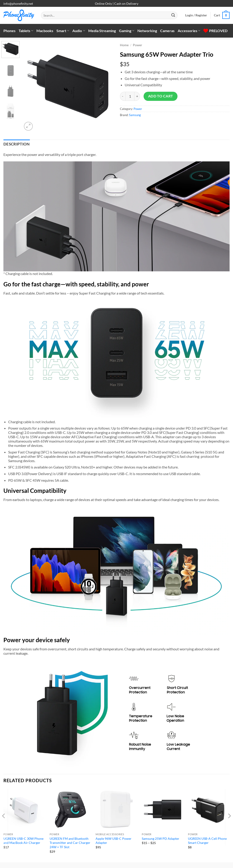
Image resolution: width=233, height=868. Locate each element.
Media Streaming (102, 31)
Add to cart (161, 96)
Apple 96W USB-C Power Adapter (114, 841)
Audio (79, 31)
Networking (147, 31)
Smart (63, 31)
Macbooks (45, 31)
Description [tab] (17, 144)
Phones (9, 31)
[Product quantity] (130, 96)
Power (138, 45)
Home (124, 45)
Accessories (189, 31)
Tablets (26, 31)
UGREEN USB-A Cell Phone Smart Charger (207, 841)
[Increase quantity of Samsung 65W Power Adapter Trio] (137, 96)
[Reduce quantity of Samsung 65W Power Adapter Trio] (123, 96)
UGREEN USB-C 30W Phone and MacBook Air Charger (23, 841)
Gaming (127, 31)
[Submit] (173, 15)
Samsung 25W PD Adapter (161, 839)
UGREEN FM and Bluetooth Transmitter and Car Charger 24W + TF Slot (70, 843)
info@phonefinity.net (18, 4)
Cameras (167, 31)
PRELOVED (215, 31)
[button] (196, 15)
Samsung (135, 115)
